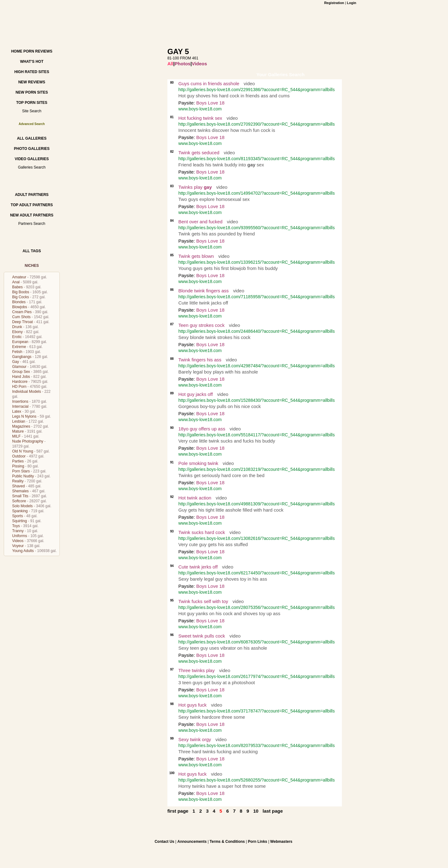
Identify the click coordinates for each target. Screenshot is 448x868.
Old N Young (23, 451)
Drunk (17, 327)
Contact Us (164, 842)
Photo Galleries (32, 149)
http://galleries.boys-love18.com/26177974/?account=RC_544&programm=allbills (257, 676)
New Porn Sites (32, 92)
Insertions (20, 402)
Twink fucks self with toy (203, 601)
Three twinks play (196, 670)
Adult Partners (32, 195)
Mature (18, 431)
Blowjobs (20, 307)
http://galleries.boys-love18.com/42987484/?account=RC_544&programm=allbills (257, 366)
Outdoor (19, 456)
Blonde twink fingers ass (203, 291)
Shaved (19, 486)
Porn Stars (21, 471)
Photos (182, 64)
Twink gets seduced (199, 153)
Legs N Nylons (24, 416)
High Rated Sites (32, 72)
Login (352, 3)
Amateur (19, 277)
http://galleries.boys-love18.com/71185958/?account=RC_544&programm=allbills (257, 297)
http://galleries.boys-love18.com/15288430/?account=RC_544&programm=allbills (257, 400)
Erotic (17, 337)
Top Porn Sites (32, 103)
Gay (16, 362)
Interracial (20, 406)
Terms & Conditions (227, 842)
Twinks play (195, 187)
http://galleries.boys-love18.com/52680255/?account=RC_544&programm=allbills (257, 780)
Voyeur (18, 546)
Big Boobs (21, 292)
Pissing (18, 466)
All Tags (32, 251)
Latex (17, 411)
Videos (18, 541)
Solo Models (22, 506)
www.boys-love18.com (200, 109)
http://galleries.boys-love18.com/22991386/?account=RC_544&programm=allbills (257, 90)
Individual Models (27, 392)
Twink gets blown (196, 256)
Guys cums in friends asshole (209, 84)
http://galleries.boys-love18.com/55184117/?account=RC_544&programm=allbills (257, 435)
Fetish (17, 352)
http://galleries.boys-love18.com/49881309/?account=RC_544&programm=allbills (257, 504)
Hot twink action (195, 498)
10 (256, 811)
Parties (18, 461)
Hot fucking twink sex (200, 118)
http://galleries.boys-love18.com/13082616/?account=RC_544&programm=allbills (257, 538)
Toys (16, 526)
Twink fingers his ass (200, 360)
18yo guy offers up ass (202, 429)
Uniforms (20, 536)
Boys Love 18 (210, 103)
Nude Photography (28, 441)
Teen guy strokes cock (201, 325)
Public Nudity (23, 476)
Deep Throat (23, 322)
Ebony (17, 332)
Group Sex (21, 372)
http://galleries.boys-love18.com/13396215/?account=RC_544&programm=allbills (257, 262)
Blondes (19, 302)
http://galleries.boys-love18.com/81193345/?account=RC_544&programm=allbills (257, 159)
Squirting (19, 521)
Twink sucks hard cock (202, 532)
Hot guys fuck (192, 705)
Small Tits (20, 496)
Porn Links (258, 842)
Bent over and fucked (201, 222)
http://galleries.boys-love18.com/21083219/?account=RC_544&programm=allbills (257, 469)
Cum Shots (21, 317)
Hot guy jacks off (196, 394)
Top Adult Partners (32, 205)
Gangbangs (22, 357)
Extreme (19, 347)
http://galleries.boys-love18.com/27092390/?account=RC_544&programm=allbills (257, 124)
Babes (17, 287)
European (20, 342)
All (170, 64)
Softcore (19, 501)
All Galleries (32, 138)
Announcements (192, 842)
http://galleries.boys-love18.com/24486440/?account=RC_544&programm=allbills (257, 331)
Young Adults (23, 551)
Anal (16, 282)
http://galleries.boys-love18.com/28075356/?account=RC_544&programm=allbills (257, 607)
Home (17, 51)
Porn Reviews (38, 51)
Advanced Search (32, 124)
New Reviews (32, 82)
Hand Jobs (21, 377)
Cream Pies (22, 312)
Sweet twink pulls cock (202, 636)
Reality (18, 481)
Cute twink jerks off (198, 567)
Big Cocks (21, 297)
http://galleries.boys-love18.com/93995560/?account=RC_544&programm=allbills (257, 228)
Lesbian (19, 421)
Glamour (19, 367)
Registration (334, 3)
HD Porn (19, 387)
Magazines (21, 426)
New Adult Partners (32, 215)
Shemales (20, 491)
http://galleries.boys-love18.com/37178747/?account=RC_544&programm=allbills (257, 711)
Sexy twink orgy (195, 739)
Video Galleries (32, 159)
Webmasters (281, 842)
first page (178, 811)
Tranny (18, 531)
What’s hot (32, 62)
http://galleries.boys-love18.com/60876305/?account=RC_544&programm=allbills (257, 642)
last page (273, 811)
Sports (18, 516)
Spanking (20, 511)
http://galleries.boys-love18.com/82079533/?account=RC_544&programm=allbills (257, 745)
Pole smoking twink (198, 463)
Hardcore (20, 382)
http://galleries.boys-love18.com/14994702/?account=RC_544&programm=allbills (257, 193)
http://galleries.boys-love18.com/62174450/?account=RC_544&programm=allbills (257, 573)
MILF (16, 436)
